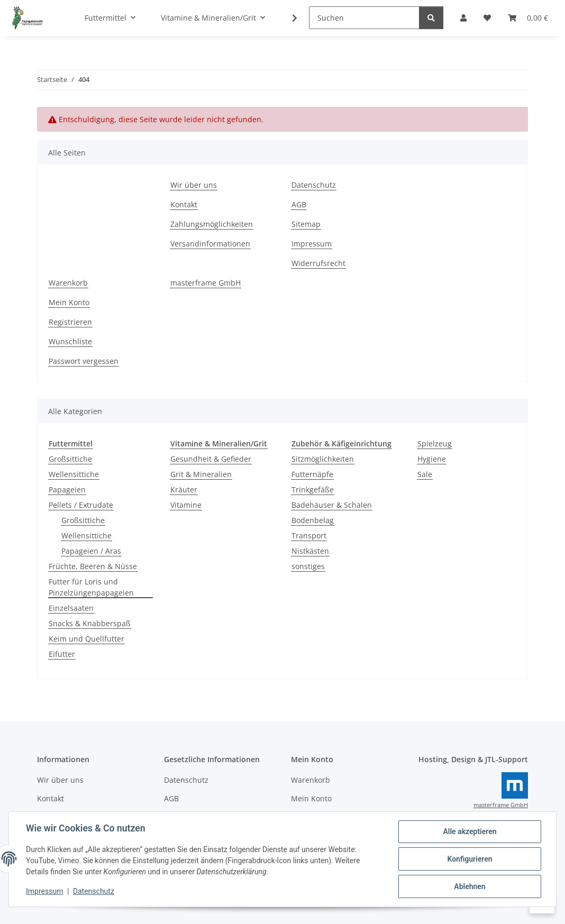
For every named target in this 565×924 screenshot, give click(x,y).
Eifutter (62, 654)
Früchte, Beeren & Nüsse (93, 566)
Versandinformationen (210, 244)
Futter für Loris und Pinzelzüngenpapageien (91, 587)
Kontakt (184, 204)
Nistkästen (310, 551)
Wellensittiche (74, 474)
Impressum (44, 891)
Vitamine (186, 505)
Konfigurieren (470, 859)
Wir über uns (194, 185)
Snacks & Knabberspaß (90, 623)
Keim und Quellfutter (86, 639)
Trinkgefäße (313, 490)
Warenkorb (68, 283)
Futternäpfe (312, 474)
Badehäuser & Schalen (332, 505)
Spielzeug (435, 443)
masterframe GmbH (206, 283)
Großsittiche (70, 459)
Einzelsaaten (71, 608)
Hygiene (432, 459)
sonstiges (308, 566)
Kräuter (184, 490)
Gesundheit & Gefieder (211, 459)
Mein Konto (69, 302)
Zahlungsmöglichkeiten (212, 224)
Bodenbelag (313, 520)
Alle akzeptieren (470, 831)
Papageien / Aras (91, 551)
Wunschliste (70, 341)
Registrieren (70, 322)
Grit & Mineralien (201, 474)
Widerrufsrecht (318, 263)
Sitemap (306, 224)
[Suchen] (364, 18)
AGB (299, 204)
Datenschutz (94, 891)
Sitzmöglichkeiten (323, 459)
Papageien (67, 490)
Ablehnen (470, 886)
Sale (425, 474)
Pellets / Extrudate (81, 505)
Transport (309, 536)
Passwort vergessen (84, 361)
